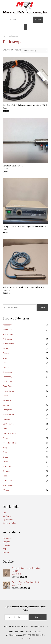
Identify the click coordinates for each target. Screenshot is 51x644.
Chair (5, 358)
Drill (4, 363)
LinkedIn (6, 545)
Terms (32, 626)
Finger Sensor (9, 391)
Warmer (6, 490)
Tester (6, 476)
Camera (6, 353)
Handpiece (7, 410)
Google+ (6, 542)
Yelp (5, 549)
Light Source (8, 424)
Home (5, 36)
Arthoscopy (8, 334)
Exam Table (8, 386)
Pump (5, 447)
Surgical (6, 471)
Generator (7, 400)
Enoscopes (7, 381)
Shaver (6, 457)
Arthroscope (8, 339)
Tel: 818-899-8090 (32, 635)
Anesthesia (8, 330)
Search (42, 308)
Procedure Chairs (10, 443)
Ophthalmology (9, 433)
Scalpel (6, 452)
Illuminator (7, 419)
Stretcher (7, 466)
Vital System (8, 485)
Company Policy (9, 523)
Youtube (6, 552)
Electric (6, 367)
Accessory (7, 325)
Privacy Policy (42, 626)
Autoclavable (8, 344)
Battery (6, 348)
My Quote (7, 516)
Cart (4, 513)
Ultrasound (7, 481)
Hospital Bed (8, 415)
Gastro (6, 396)
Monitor (6, 429)
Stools (6, 462)
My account (8, 520)
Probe (5, 438)
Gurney (6, 405)
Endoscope (7, 372)
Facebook (7, 538)
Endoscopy (7, 377)
